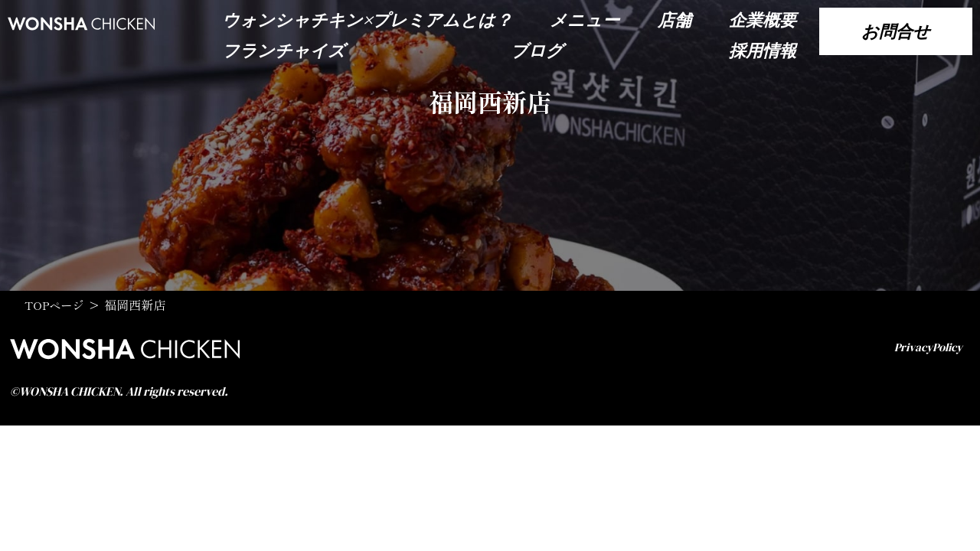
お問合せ (896, 31)
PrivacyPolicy (925, 347)
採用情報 (763, 51)
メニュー (585, 20)
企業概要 (763, 20)
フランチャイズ (284, 51)
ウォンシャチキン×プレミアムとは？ (367, 20)
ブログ (537, 51)
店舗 (675, 20)
